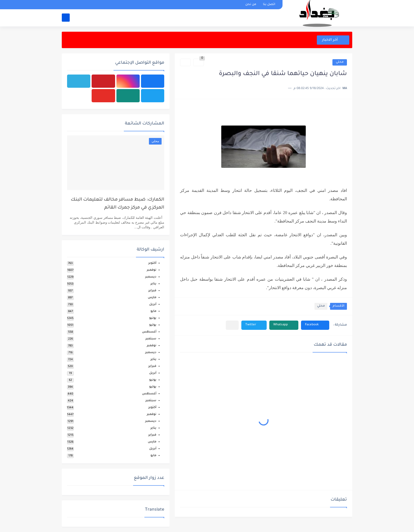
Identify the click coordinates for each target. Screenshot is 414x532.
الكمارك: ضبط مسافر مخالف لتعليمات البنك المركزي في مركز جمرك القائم (117, 204)
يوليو (153, 325)
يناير (153, 284)
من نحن (251, 5)
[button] (315, 325)
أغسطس (149, 332)
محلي (340, 62)
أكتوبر (152, 263)
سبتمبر (151, 339)
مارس (152, 298)
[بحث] (66, 18)
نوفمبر (152, 270)
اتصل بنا (269, 5)
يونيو (153, 318)
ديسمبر (151, 277)
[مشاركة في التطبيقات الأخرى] (232, 325)
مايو (153, 311)
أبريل (153, 305)
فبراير (152, 291)
